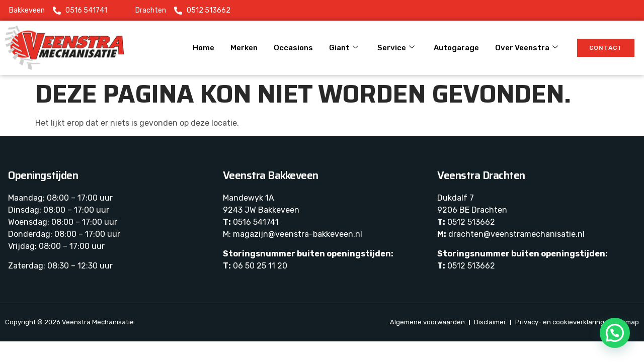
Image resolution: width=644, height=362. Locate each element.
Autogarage (456, 48)
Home (204, 48)
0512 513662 (471, 222)
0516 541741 (256, 222)
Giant (344, 48)
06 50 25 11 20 (260, 266)
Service (396, 48)
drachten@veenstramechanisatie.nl (516, 234)
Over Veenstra (527, 48)
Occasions (293, 48)
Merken (244, 48)
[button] (615, 333)
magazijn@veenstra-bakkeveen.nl (298, 234)
